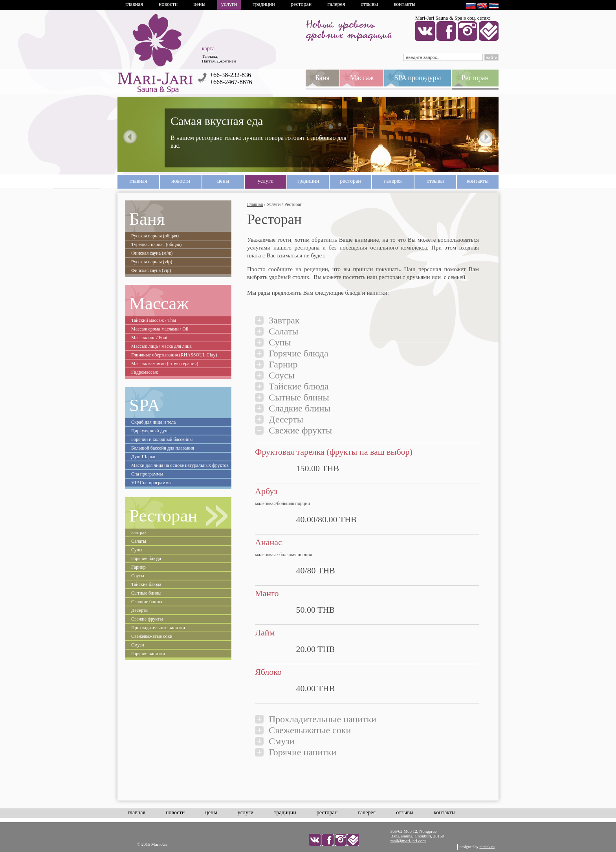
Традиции (264, 4)
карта (208, 49)
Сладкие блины (147, 602)
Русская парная (155, 236)
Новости (168, 4)
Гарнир (138, 567)
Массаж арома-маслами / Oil (160, 329)
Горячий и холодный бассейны (162, 439)
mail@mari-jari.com (408, 841)
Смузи (138, 645)
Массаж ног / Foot (149, 338)
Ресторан (301, 4)
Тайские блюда (146, 584)
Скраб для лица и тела (153, 422)
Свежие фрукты (147, 619)
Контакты (404, 4)
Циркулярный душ (150, 431)
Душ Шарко (143, 457)
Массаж (159, 303)
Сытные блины (146, 593)
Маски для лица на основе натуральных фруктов (180, 465)
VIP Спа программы (151, 483)
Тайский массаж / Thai (154, 320)
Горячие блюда (146, 558)
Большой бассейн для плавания (163, 448)
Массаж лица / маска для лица (161, 346)
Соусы (138, 576)
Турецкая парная (156, 244)
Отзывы (369, 4)
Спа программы (147, 474)
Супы (137, 550)
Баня (147, 219)
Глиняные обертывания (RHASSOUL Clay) (174, 355)
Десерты (140, 610)
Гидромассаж (145, 372)
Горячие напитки (148, 654)
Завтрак (139, 532)
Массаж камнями (165, 364)
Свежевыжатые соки (152, 636)
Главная (134, 4)
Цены (199, 4)
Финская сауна (152, 253)
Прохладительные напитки (158, 628)
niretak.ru (487, 847)
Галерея (336, 4)
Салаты (139, 541)
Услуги (229, 4)
